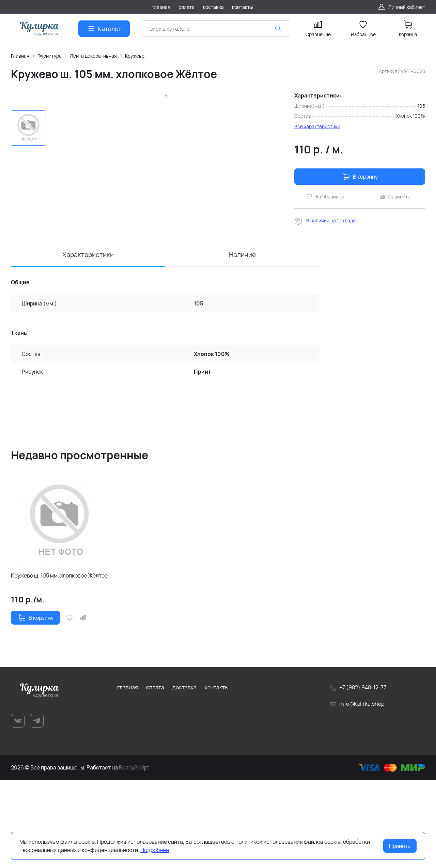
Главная (20, 56)
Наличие (243, 342)
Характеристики (88, 342)
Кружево (135, 56)
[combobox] (215, 29)
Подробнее (155, 850)
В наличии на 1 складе (331, 220)
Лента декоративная (93, 56)
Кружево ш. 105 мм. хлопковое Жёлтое (59, 664)
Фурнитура (50, 56)
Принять (400, 846)
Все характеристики (317, 126)
